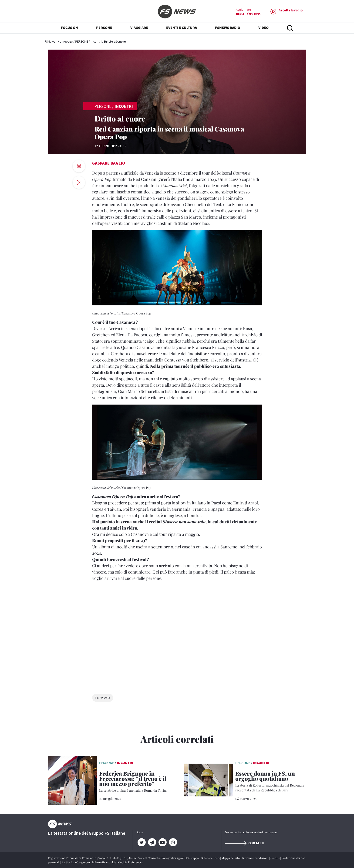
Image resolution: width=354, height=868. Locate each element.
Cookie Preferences (130, 862)
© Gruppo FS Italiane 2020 (203, 858)
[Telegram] (152, 842)
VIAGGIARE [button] (139, 28)
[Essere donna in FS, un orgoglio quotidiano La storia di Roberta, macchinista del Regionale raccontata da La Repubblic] (271, 782)
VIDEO (263, 28)
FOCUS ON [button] (69, 28)
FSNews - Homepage (59, 41)
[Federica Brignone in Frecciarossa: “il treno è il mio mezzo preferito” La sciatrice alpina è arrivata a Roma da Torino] (135, 782)
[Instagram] (173, 842)
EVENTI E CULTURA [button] (182, 28)
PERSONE (82, 41)
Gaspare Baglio (109, 163)
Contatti (245, 843)
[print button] (79, 166)
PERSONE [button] (104, 28)
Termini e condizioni (255, 858)
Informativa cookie (104, 862)
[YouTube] (163, 842)
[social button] (79, 182)
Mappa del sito (231, 858)
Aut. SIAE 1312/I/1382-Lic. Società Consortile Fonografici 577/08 (146, 858)
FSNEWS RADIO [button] (228, 28)
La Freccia (103, 698)
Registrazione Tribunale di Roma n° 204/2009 (77, 858)
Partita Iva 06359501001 (76, 862)
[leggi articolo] (72, 780)
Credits (275, 858)
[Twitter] (142, 842)
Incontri (96, 41)
